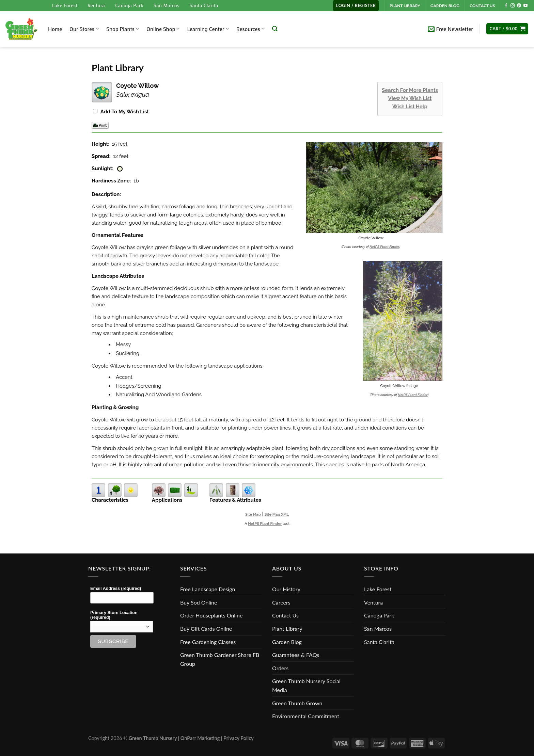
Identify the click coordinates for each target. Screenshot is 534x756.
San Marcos (167, 5)
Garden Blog (287, 642)
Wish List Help (410, 107)
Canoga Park (129, 5)
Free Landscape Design (208, 589)
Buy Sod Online (199, 602)
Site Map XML (277, 514)
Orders (280, 668)
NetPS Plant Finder (384, 247)
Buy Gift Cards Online (206, 629)
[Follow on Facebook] (506, 6)
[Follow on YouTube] (525, 6)
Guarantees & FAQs (296, 655)
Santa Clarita (204, 5)
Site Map (253, 514)
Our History (286, 589)
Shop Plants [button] (123, 29)
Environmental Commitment (306, 716)
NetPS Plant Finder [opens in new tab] (265, 524)
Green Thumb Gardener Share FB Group (220, 659)
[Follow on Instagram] (513, 6)
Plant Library (287, 629)
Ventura (96, 5)
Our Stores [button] (84, 29)
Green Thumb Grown (297, 703)
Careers (281, 602)
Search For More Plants (410, 90)
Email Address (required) (116, 589)
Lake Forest (65, 5)
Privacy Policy (239, 738)
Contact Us (285, 615)
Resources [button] (250, 29)
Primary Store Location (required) (114, 615)
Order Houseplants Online (211, 615)
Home (55, 29)
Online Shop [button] (163, 29)
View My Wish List (410, 98)
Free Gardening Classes (208, 642)
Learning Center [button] (208, 29)
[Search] (275, 29)
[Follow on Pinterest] (519, 6)
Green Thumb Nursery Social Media (306, 685)
